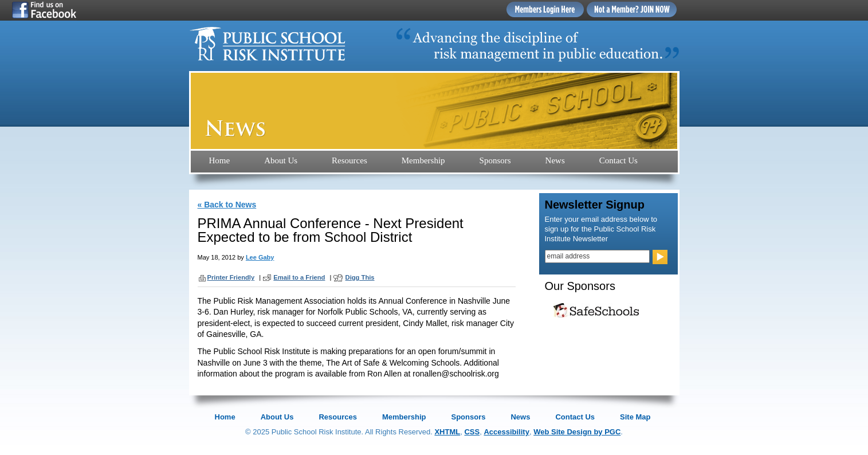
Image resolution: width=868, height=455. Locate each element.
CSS (472, 432)
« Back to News (227, 205)
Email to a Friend (299, 277)
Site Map (635, 417)
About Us (281, 160)
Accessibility (506, 432)
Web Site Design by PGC (577, 432)
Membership (423, 160)
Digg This (360, 277)
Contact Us (618, 160)
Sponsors (495, 160)
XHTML (447, 432)
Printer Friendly (231, 277)
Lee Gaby (260, 257)
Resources (349, 160)
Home (220, 160)
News (555, 160)
